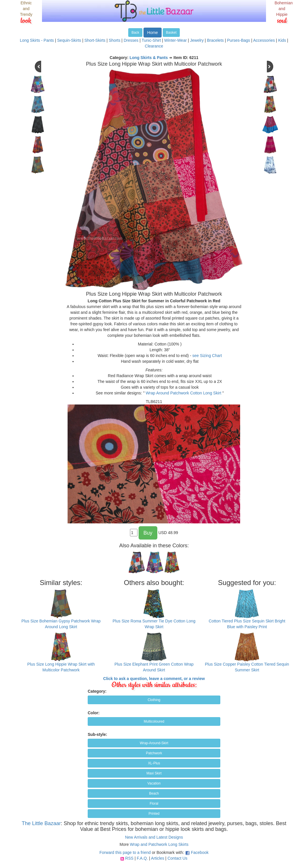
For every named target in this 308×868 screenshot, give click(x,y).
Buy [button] (148, 533)
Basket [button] (171, 33)
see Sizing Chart (207, 356)
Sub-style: (97, 734)
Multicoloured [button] (154, 721)
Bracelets (215, 40)
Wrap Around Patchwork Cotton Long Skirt (184, 393)
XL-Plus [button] (154, 763)
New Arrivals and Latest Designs (154, 837)
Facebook (200, 852)
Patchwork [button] (154, 753)
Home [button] (153, 33)
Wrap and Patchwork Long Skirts (159, 844)
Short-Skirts (95, 40)
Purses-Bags (238, 40)
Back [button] (135, 33)
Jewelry (197, 40)
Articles (158, 858)
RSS (129, 858)
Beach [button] (154, 793)
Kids (282, 40)
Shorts (114, 40)
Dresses (131, 40)
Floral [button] (154, 804)
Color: (94, 713)
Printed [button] (154, 814)
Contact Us (177, 858)
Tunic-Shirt (151, 40)
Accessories (264, 40)
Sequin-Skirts (69, 40)
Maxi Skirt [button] (154, 773)
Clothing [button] (154, 700)
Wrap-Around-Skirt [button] (154, 743)
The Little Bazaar (41, 823)
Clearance (154, 46)
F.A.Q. (142, 858)
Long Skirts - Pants (37, 40)
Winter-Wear (175, 40)
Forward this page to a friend (125, 852)
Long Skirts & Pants (149, 58)
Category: (97, 691)
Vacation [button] (154, 783)
